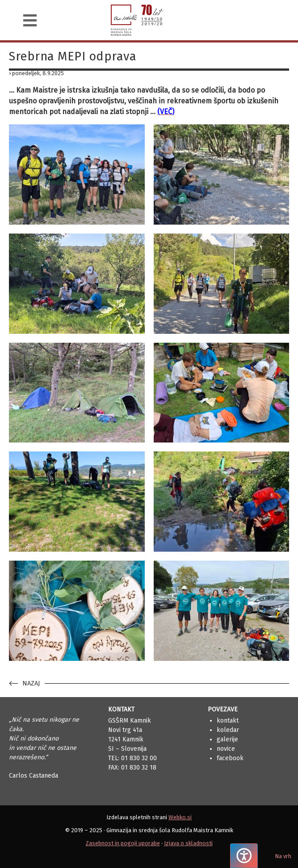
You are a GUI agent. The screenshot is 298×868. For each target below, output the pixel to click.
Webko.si (180, 817)
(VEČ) (166, 112)
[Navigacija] (30, 20)
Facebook (230, 758)
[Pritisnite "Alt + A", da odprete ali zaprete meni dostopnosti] (244, 856)
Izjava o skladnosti (188, 843)
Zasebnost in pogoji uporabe (123, 843)
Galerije (227, 739)
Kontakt (228, 721)
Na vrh (283, 856)
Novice (226, 749)
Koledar (228, 730)
